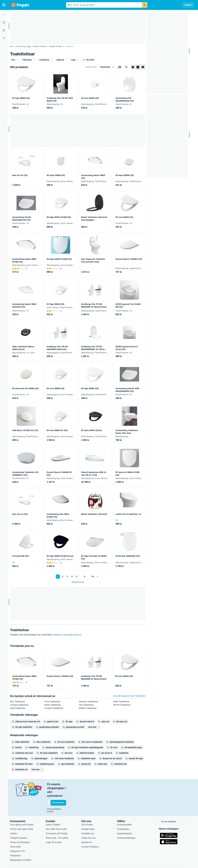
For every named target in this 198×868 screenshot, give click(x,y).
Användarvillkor (126, 813)
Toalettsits (57, 635)
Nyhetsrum (88, 830)
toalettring (77, 635)
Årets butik (17, 835)
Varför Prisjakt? (55, 813)
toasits (65, 635)
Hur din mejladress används (59, 797)
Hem (12, 46)
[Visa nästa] (98, 577)
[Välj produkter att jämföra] (120, 67)
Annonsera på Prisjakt (58, 822)
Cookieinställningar (128, 826)
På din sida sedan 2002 (23, 817)
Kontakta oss (89, 822)
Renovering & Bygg (24, 46)
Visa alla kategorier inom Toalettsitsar (129, 696)
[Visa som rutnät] (133, 67)
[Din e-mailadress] (67, 791)
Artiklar (15, 822)
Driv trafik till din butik (58, 817)
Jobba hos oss (90, 826)
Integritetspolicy (126, 822)
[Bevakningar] (4, 30)
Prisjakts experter (20, 826)
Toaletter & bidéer (55, 46)
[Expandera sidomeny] (4, 15)
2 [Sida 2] (62, 576)
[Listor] (4, 23)
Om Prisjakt (89, 813)
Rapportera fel (78, 582)
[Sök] (145, 5)
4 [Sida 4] (71, 576)
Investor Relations (92, 835)
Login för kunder (55, 830)
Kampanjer (17, 844)
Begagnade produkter (22, 848)
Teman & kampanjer (21, 830)
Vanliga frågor (90, 817)
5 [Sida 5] (76, 576)
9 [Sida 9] (84, 576)
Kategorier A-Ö (19, 839)
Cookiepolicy (125, 817)
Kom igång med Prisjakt (23, 813)
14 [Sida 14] (92, 576)
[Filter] (4, 38)
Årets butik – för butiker (59, 826)
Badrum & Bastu (40, 46)
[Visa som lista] (138, 67)
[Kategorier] (4, 5)
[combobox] (104, 5)
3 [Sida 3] (67, 576)
